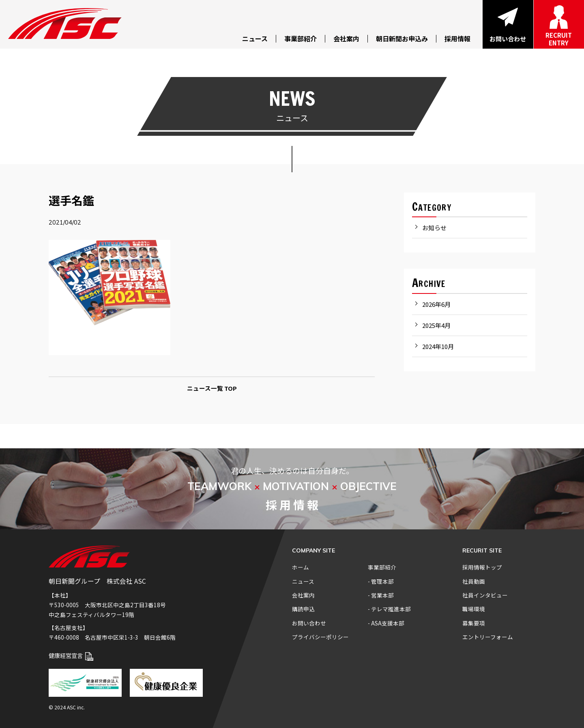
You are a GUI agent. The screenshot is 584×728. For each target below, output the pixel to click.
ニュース (303, 581)
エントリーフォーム (488, 637)
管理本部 (382, 581)
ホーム (301, 567)
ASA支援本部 (388, 623)
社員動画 (474, 581)
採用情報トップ (482, 567)
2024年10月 (438, 346)
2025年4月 (436, 325)
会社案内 (303, 595)
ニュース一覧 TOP (212, 388)
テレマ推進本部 (391, 609)
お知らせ (434, 228)
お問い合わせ (309, 623)
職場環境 (474, 609)
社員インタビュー (485, 595)
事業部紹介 (382, 567)
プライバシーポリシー (320, 637)
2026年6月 (436, 304)
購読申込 (303, 609)
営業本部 (382, 595)
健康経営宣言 (71, 655)
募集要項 (474, 623)
